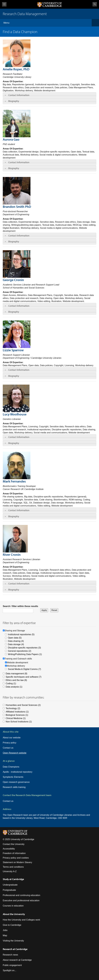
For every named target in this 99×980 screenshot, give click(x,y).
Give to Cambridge (12, 925)
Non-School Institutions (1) (19, 722)
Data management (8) (16, 674)
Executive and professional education (21, 900)
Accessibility (9, 849)
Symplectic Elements (13, 777)
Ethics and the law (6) (16, 680)
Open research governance (16, 782)
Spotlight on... (10, 970)
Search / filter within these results (20, 606)
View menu (4, 4)
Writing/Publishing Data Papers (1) (25, 654)
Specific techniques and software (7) (24, 677)
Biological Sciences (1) (17, 715)
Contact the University (14, 844)
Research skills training (14, 787)
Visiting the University (13, 941)
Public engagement (12, 965)
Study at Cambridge (13, 879)
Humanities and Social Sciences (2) (23, 705)
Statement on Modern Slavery (17, 862)
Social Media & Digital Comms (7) (24, 669)
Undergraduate (10, 885)
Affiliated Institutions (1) (17, 712)
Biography (14, 101)
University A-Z (10, 871)
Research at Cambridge (15, 949)
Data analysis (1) (14, 687)
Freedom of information (14, 853)
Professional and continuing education (21, 895)
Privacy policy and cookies (16, 858)
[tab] (49, 95)
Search (95, 4)
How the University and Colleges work (21, 920)
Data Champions (11, 767)
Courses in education (13, 906)
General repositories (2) (20, 651)
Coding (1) (11, 683)
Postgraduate (9, 890)
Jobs (5, 930)
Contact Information (19, 95)
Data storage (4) (16, 644)
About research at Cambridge (17, 960)
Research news (10, 955)
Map (5, 935)
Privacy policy (10, 743)
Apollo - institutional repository (18, 772)
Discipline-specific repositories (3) (24, 648)
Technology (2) (13, 708)
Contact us (8, 748)
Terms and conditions (13, 867)
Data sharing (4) (16, 641)
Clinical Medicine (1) (16, 718)
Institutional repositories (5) (21, 634)
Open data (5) (15, 638)
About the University (14, 914)
